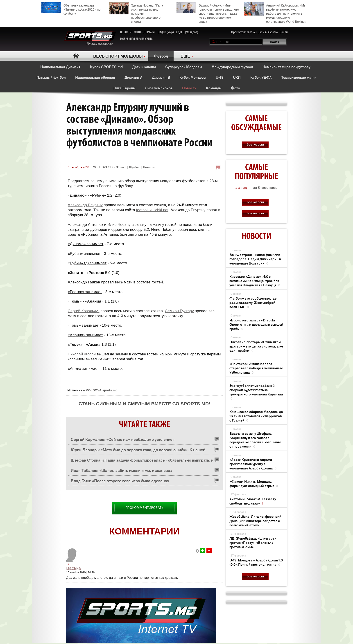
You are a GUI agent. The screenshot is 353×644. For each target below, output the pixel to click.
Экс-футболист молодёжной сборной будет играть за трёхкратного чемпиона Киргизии (256, 392)
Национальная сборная (95, 77)
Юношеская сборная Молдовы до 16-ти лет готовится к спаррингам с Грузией (256, 416)
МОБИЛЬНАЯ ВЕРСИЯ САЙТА (136, 39)
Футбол (161, 56)
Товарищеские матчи (299, 77)
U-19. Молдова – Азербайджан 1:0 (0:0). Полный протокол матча (256, 562)
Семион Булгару (179, 311)
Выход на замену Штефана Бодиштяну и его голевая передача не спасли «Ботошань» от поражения (255, 440)
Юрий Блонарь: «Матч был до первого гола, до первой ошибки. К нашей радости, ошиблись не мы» (138, 451)
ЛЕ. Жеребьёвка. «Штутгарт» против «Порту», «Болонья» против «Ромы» (253, 542)
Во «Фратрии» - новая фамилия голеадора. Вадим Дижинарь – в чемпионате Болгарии (255, 259)
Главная (76, 56)
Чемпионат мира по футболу (286, 67)
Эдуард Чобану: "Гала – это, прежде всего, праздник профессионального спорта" (137, 13)
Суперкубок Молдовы (184, 67)
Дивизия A (134, 77)
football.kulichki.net (152, 210)
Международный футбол (232, 67)
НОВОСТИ (126, 32)
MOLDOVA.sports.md (102, 390)
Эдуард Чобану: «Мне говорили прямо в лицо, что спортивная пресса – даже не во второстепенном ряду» (208, 13)
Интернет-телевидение (90, 39)
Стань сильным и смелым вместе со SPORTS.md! (144, 404)
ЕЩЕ (185, 56)
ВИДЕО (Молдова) (187, 32)
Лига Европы (124, 88)
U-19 (220, 77)
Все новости (255, 145)
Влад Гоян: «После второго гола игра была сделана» (120, 480)
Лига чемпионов (159, 88)
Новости (189, 88)
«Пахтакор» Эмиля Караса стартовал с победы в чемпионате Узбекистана (256, 368)
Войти (284, 32)
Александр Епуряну (85, 205)
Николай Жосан (82, 354)
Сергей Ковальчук (84, 311)
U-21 (237, 77)
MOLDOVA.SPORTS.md (109, 167)
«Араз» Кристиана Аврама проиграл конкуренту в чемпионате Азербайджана (253, 464)
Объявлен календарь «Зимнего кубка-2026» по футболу (71, 9)
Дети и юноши (144, 67)
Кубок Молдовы (193, 77)
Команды (214, 88)
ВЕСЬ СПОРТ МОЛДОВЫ (118, 56)
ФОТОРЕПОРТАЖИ (145, 32)
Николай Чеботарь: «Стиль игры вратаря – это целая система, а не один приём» (256, 346)
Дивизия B (161, 77)
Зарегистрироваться (244, 32)
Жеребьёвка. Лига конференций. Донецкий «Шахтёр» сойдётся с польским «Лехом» (256, 521)
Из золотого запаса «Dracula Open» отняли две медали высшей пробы (256, 324)
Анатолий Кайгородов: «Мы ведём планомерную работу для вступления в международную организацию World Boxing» (275, 13)
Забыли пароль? (268, 32)
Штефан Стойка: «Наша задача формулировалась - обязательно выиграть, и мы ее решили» (142, 461)
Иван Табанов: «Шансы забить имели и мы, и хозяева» (121, 470)
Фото (235, 88)
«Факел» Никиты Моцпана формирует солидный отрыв (254, 483)
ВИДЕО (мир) (166, 32)
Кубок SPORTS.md (106, 67)
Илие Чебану (119, 225)
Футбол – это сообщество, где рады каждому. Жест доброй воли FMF (253, 302)
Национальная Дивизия (60, 67)
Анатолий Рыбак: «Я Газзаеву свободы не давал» (253, 501)
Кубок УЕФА (261, 77)
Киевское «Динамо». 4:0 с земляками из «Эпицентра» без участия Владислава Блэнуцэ (255, 281)
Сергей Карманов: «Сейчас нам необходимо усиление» (123, 439)
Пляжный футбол (51, 77)
